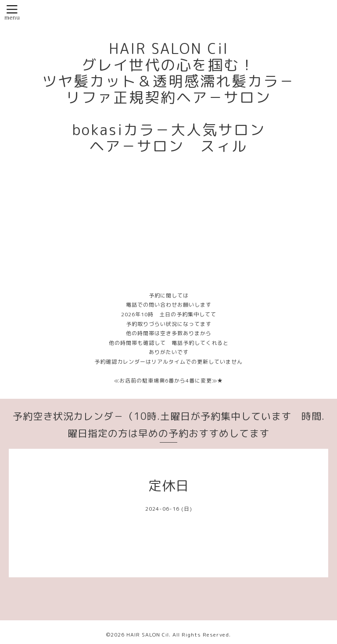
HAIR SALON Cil (148, 635)
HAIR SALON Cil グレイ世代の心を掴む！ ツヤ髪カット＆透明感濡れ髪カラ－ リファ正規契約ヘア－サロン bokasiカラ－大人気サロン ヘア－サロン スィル (168, 97)
